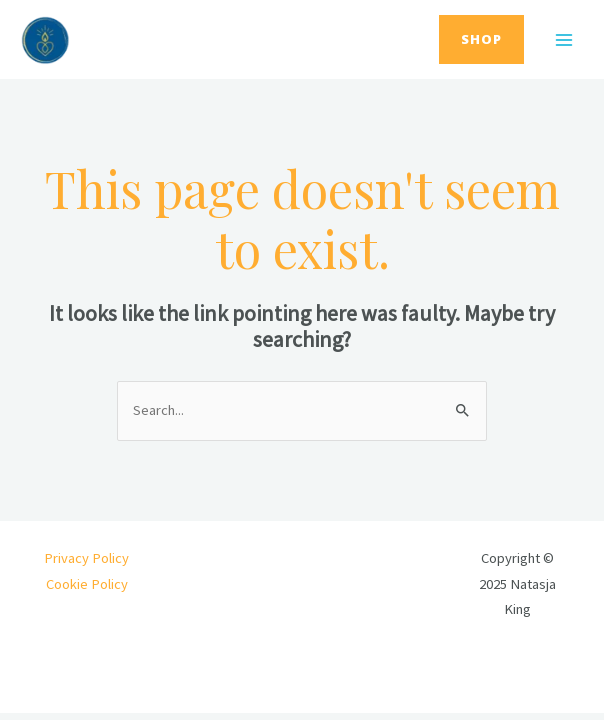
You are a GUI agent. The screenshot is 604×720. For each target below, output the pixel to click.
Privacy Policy (86, 558)
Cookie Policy (87, 584)
